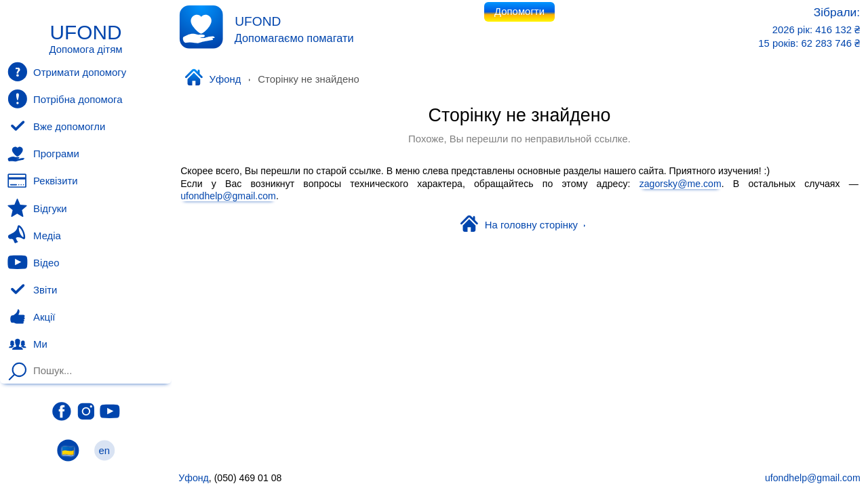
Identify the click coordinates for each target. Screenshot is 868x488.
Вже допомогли (56, 127)
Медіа (34, 235)
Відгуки (37, 208)
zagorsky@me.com (680, 183)
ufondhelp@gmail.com (228, 196)
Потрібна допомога (65, 99)
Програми (43, 154)
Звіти (32, 290)
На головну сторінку (523, 225)
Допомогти (519, 12)
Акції (31, 317)
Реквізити (42, 181)
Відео (33, 262)
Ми (27, 344)
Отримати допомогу (67, 72)
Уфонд (213, 79)
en (104, 450)
